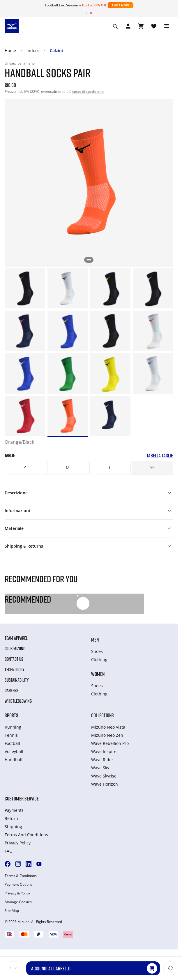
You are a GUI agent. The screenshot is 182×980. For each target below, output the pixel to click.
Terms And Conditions (26, 835)
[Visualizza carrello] (141, 26)
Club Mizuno (15, 649)
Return (11, 818)
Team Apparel (16, 638)
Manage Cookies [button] (18, 902)
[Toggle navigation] (167, 26)
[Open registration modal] (128, 26)
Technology (15, 670)
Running (13, 727)
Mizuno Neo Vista (108, 727)
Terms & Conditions (21, 876)
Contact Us (14, 659)
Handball (14, 760)
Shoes (97, 651)
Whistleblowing (18, 701)
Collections (103, 715)
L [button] (110, 468)
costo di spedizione (88, 92)
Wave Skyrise (104, 776)
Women (98, 674)
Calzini (56, 50)
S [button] (25, 468)
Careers (12, 690)
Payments (14, 810)
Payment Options (18, 885)
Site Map (12, 911)
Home (10, 50)
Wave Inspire (104, 751)
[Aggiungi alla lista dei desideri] (170, 968)
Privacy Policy (18, 843)
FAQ (9, 851)
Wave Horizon (105, 784)
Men (95, 640)
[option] (25, 288)
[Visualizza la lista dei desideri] (154, 26)
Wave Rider (102, 760)
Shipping (13, 827)
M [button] (68, 468)
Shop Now (120, 5)
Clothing (99, 659)
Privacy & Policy (17, 893)
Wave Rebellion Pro (110, 743)
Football (12, 743)
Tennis (11, 735)
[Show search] (115, 26)
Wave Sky (100, 768)
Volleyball (14, 751)
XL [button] (152, 468)
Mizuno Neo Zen (107, 735)
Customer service (22, 798)
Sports (12, 715)
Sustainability (17, 680)
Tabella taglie (160, 456)
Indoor (33, 50)
